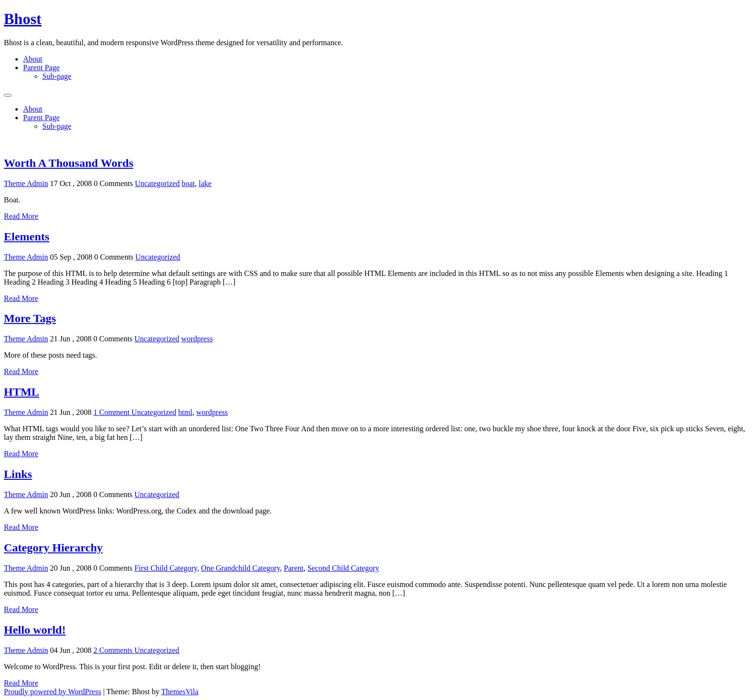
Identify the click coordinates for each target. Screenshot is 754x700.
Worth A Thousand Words (69, 163)
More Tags (30, 318)
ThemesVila (180, 692)
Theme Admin (26, 183)
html (185, 412)
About (33, 59)
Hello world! (35, 630)
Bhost (23, 19)
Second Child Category (343, 568)
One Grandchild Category (240, 568)
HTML (21, 392)
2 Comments (114, 650)
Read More (21, 216)
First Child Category (166, 568)
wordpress (197, 339)
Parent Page (41, 68)
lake (205, 183)
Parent (294, 568)
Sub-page (57, 76)
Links (18, 474)
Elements (27, 237)
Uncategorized (157, 183)
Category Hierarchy (53, 548)
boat (188, 183)
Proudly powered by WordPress (52, 692)
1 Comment (112, 412)
